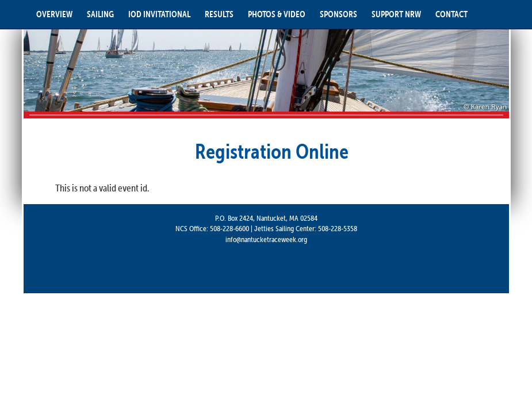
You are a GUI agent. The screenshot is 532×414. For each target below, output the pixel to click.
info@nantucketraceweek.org (266, 239)
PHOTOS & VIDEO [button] (277, 14)
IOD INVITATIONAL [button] (159, 14)
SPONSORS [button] (338, 14)
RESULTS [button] (219, 14)
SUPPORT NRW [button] (396, 14)
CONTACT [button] (451, 14)
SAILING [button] (100, 14)
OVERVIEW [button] (54, 14)
